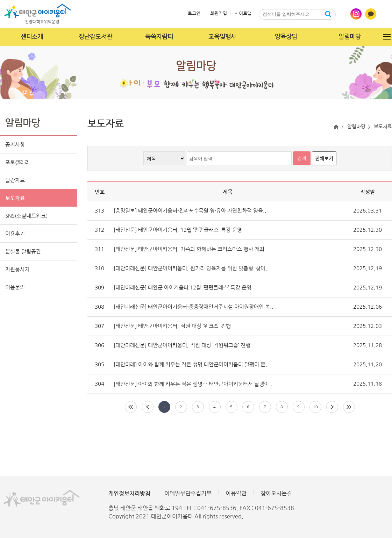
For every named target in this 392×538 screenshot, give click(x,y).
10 (315, 407)
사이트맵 (243, 13)
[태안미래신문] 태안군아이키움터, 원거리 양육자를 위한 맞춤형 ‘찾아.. (191, 268)
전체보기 (324, 158)
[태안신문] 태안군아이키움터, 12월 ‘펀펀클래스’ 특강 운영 (178, 230)
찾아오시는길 (276, 493)
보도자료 (15, 198)
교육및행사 (222, 37)
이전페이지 (148, 407)
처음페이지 (131, 407)
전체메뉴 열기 (387, 37)
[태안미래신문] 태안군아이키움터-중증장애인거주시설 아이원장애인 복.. (194, 307)
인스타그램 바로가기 (356, 14)
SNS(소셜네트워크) (26, 216)
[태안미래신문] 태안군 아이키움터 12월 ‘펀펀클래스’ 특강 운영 (183, 288)
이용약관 (236, 493)
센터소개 (32, 37)
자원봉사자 (17, 269)
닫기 (297, 24)
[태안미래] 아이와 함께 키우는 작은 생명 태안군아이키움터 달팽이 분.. (191, 364)
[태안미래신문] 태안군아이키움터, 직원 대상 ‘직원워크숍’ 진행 (182, 345)
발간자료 (15, 180)
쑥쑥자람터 (159, 37)
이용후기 (15, 234)
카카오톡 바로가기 (371, 14)
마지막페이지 (349, 407)
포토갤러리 (17, 162)
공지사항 (15, 145)
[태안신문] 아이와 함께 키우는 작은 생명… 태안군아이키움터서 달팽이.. (193, 384)
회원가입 (219, 13)
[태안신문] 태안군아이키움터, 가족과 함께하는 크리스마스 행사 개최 (189, 249)
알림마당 (350, 37)
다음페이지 (332, 407)
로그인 (194, 13)
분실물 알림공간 (23, 252)
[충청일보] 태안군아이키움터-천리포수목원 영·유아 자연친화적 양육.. (190, 211)
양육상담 (286, 37)
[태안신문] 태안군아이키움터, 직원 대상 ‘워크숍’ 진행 (172, 326)
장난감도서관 (95, 37)
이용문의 (15, 287)
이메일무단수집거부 (188, 493)
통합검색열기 (341, 14)
